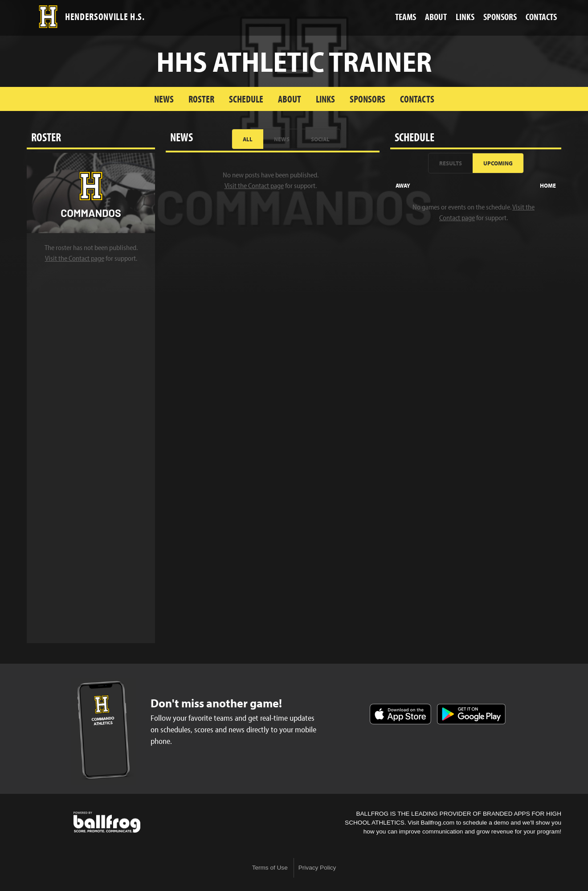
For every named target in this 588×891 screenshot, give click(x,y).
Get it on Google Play (471, 714)
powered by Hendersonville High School (107, 822)
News (164, 99)
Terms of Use (270, 868)
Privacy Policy (317, 868)
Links (325, 99)
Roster (201, 99)
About (290, 99)
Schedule (246, 99)
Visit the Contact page (75, 258)
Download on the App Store (400, 714)
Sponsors (367, 99)
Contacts (417, 99)
